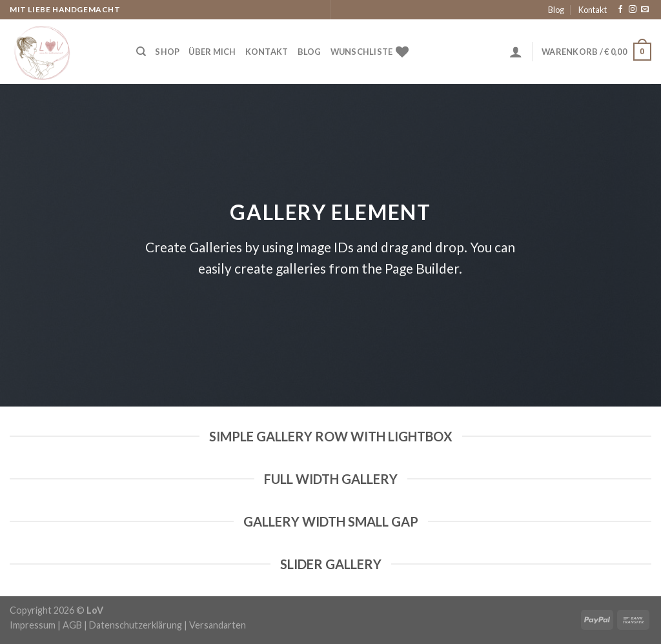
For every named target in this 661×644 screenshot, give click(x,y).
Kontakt (593, 10)
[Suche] (141, 52)
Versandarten (218, 625)
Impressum (33, 625)
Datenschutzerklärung (136, 625)
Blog (556, 10)
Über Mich (212, 52)
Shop (167, 52)
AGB (72, 625)
